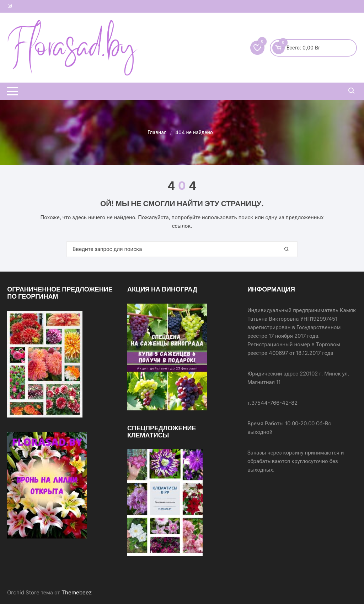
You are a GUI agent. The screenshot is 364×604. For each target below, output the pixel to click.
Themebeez (77, 592)
